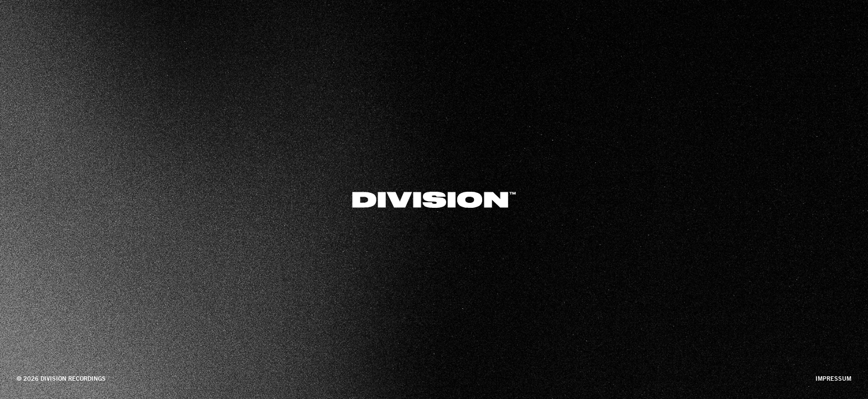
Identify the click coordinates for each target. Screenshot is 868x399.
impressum (833, 378)
